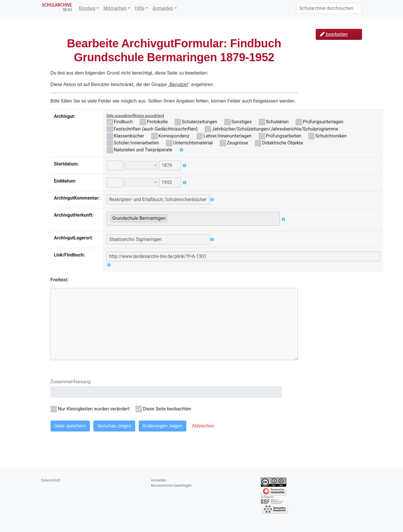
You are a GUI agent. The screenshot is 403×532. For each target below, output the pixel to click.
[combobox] (193, 219)
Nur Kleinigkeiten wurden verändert (94, 409)
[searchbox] (170, 218)
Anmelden (163, 8)
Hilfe (140, 8)
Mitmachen (115, 8)
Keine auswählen (149, 116)
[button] (203, 426)
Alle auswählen (120, 116)
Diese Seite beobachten (167, 409)
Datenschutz (51, 480)
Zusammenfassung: (71, 382)
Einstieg (87, 8)
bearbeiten (334, 34)
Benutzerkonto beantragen (171, 486)
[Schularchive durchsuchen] (329, 8)
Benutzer (179, 84)
